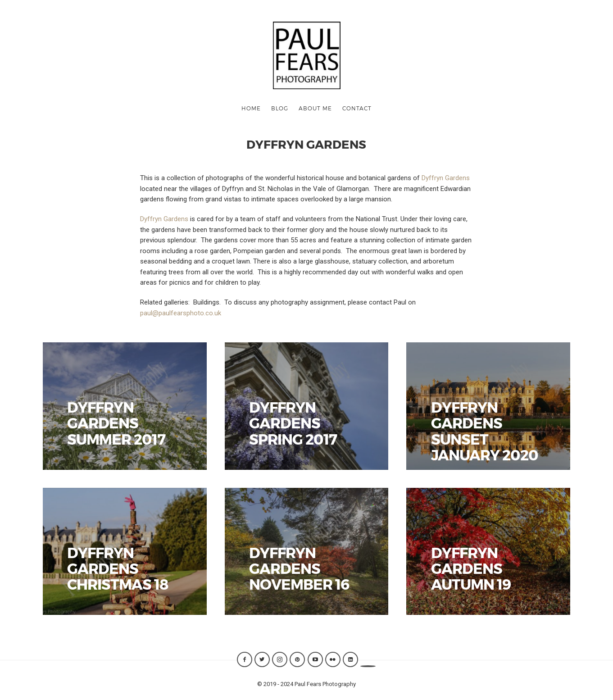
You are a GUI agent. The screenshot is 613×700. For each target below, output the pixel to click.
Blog (280, 108)
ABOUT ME (315, 108)
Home (251, 108)
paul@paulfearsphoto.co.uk (181, 313)
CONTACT (357, 108)
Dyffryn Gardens (446, 178)
